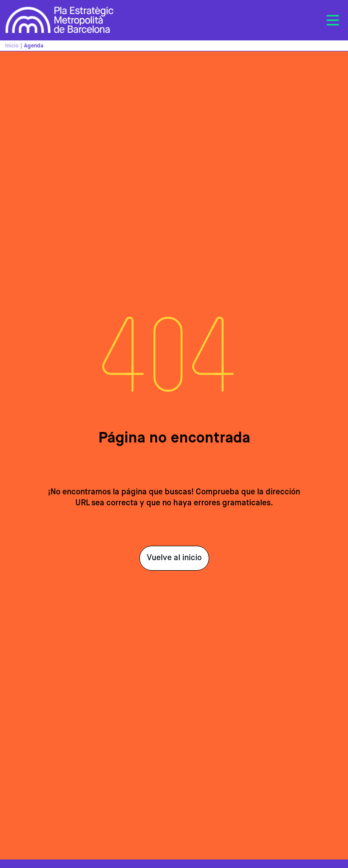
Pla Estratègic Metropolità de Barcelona (60, 20)
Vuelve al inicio (174, 558)
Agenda (34, 46)
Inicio (12, 46)
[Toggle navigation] (333, 20)
